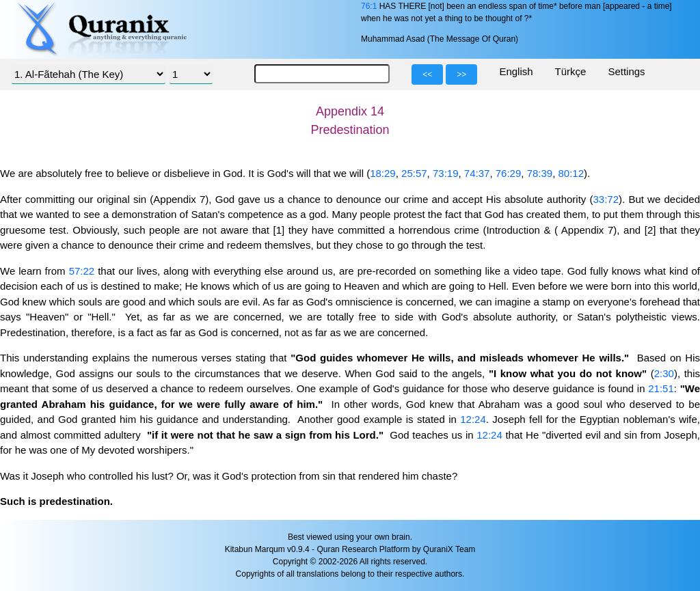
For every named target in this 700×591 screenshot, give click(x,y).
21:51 (661, 388)
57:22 (82, 271)
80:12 (571, 173)
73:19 (446, 173)
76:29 (509, 173)
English (516, 71)
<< (427, 74)
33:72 (606, 199)
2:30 (664, 373)
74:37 (477, 173)
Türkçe (571, 71)
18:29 (383, 173)
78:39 (540, 173)
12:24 (473, 419)
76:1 (369, 6)
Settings (626, 71)
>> (461, 74)
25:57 (414, 173)
